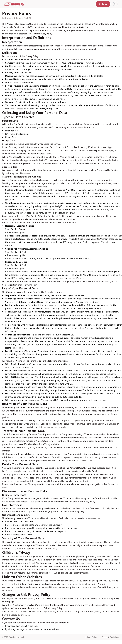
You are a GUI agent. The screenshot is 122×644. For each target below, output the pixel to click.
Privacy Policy (91, 637)
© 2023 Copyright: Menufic (13, 637)
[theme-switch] (115, 4)
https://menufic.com (56, 102)
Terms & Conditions (110, 637)
